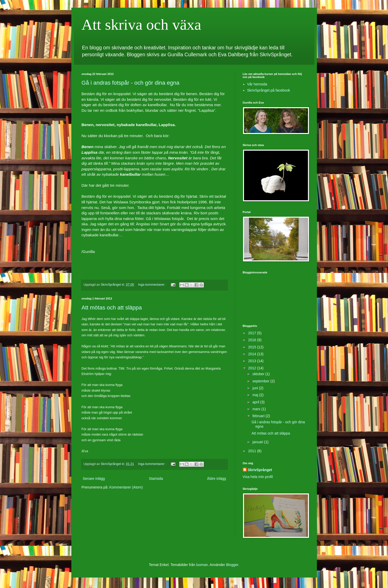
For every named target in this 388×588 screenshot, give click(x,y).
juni (256, 388)
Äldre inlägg (217, 479)
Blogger (232, 565)
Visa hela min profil (258, 477)
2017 (253, 333)
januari (258, 442)
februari (259, 416)
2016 (253, 340)
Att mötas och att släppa (112, 308)
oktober (259, 374)
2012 (253, 368)
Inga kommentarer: (152, 285)
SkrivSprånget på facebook (269, 90)
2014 (253, 354)
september (261, 381)
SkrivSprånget (260, 470)
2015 (253, 347)
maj (256, 395)
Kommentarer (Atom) (126, 487)
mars (257, 409)
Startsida (156, 479)
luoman (202, 565)
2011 (253, 451)
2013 (253, 361)
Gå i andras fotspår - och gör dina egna (131, 83)
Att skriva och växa (141, 25)
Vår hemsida (257, 84)
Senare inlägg (94, 479)
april (256, 402)
